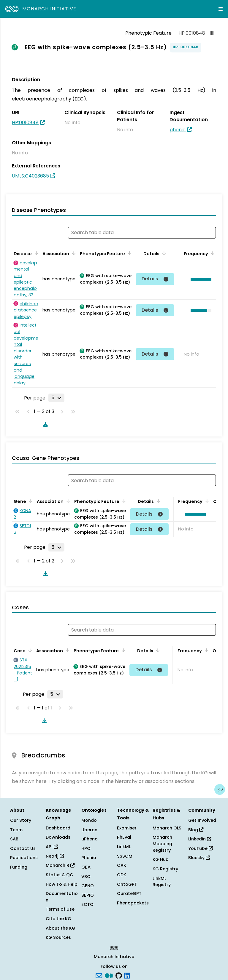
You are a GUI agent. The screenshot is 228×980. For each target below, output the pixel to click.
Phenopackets (133, 903)
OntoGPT (127, 884)
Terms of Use (60, 909)
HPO (86, 848)
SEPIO (88, 895)
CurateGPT (129, 893)
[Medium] (109, 975)
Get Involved (202, 820)
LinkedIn (200, 839)
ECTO (87, 904)
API (52, 847)
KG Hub (161, 859)
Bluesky (199, 858)
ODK (122, 875)
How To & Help (62, 884)
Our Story (21, 820)
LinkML (124, 847)
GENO (88, 886)
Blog (196, 830)
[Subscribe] (99, 975)
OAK (122, 865)
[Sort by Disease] (35, 253)
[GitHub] (119, 975)
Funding (19, 867)
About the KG (61, 928)
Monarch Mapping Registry (162, 844)
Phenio (89, 858)
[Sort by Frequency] (212, 253)
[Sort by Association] (73, 253)
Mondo (89, 820)
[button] (199, 279)
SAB (14, 839)
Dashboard (58, 828)
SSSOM (125, 856)
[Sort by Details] (163, 253)
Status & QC (60, 875)
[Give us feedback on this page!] (220, 789)
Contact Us (23, 848)
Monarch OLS (167, 828)
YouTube (201, 848)
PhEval (124, 837)
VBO (86, 877)
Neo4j (55, 856)
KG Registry (165, 869)
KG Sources (58, 937)
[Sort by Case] (29, 650)
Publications (24, 858)
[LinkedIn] (127, 975)
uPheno (90, 839)
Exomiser (127, 828)
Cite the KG (58, 919)
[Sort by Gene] (30, 501)
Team (16, 830)
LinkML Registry (162, 882)
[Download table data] (44, 424)
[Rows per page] (56, 398)
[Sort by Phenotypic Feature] (129, 253)
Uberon (89, 830)
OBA (86, 867)
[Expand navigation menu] (221, 9)
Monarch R (60, 865)
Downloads (58, 837)
